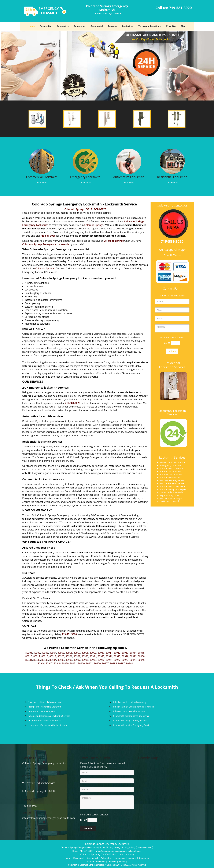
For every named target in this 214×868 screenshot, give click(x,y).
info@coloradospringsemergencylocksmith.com (49, 818)
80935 (61, 660)
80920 (61, 656)
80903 (45, 653)
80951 (73, 663)
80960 (81, 663)
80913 (125, 653)
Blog (183, 26)
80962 (89, 663)
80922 (77, 656)
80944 (133, 660)
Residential (46, 26)
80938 (85, 660)
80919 (53, 656)
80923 (85, 656)
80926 (109, 656)
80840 (129, 663)
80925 (101, 656)
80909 (93, 653)
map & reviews (145, 847)
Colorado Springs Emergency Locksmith (46, 244)
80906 (69, 653)
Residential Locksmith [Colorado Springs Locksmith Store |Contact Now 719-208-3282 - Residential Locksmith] (172, 177)
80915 (141, 653)
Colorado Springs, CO (77, 209)
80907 (77, 653)
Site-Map (123, 862)
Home (32, 26)
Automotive (63, 26)
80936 (69, 660)
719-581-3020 (180, 8)
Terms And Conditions (150, 26)
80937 (77, 660)
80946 (41, 663)
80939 (93, 660)
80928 (125, 656)
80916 (29, 656)
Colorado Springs (94, 225)
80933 (45, 660)
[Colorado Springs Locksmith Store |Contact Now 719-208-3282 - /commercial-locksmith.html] (42, 161)
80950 (65, 663)
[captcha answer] (175, 343)
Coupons (112, 26)
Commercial (97, 26)
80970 (97, 663)
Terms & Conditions (96, 862)
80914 (133, 653)
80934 (53, 660)
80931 (29, 660)
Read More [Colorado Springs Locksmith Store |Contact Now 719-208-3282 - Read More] (42, 183)
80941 (109, 660)
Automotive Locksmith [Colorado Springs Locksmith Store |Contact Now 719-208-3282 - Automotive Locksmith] (129, 177)
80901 (29, 653)
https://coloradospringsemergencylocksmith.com (118, 851)
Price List (171, 26)
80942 (117, 660)
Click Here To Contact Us (172, 205)
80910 (101, 653)
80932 (37, 660)
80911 (109, 653)
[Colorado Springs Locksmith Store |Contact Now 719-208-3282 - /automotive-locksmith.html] (129, 161)
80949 (57, 663)
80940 (101, 660)
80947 (49, 663)
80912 (117, 653)
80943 (125, 660)
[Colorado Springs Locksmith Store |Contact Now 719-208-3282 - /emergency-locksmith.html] (85, 161)
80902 (37, 653)
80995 (113, 663)
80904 (53, 653)
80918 (45, 656)
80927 (117, 656)
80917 (37, 656)
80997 (121, 663)
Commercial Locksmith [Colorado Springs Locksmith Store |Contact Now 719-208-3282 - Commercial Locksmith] (42, 177)
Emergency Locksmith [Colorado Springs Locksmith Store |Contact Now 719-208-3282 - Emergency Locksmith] (85, 177)
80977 (105, 663)
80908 (85, 653)
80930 (141, 656)
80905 (61, 653)
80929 (133, 656)
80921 (69, 656)
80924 (93, 656)
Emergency (80, 26)
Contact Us (128, 26)
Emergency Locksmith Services (172, 413)
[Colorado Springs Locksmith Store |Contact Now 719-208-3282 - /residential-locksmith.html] (172, 161)
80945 (141, 660)
